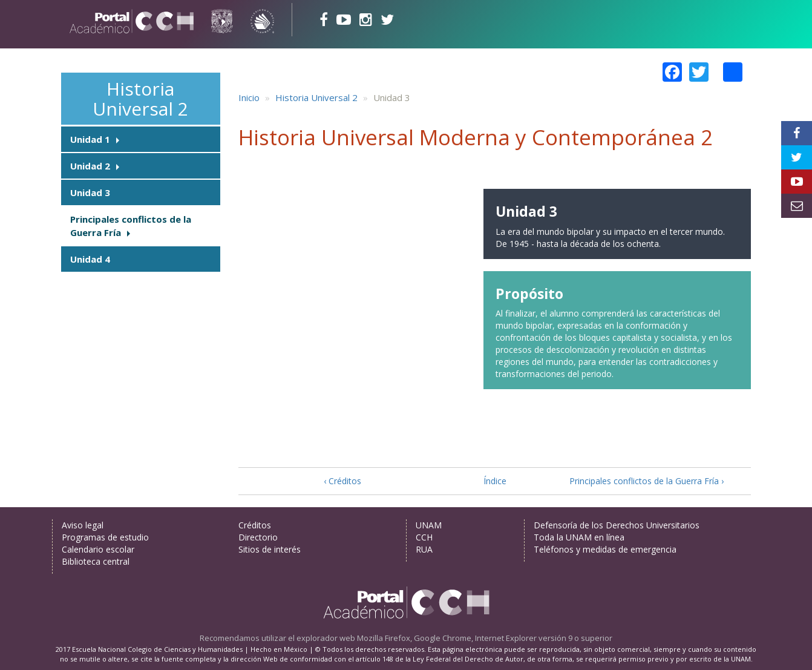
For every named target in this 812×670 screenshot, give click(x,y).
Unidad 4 (90, 259)
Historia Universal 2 (140, 99)
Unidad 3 (90, 192)
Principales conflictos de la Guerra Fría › (647, 481)
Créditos (255, 525)
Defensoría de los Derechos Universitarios (617, 525)
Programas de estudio (105, 537)
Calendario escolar (98, 549)
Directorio (258, 537)
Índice (495, 481)
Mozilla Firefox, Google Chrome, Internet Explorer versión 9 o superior (485, 638)
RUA (424, 549)
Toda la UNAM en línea (579, 537)
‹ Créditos (342, 481)
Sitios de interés (270, 549)
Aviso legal (83, 525)
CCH (424, 537)
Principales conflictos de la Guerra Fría (131, 226)
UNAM (429, 525)
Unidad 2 (90, 166)
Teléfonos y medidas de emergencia (605, 549)
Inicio (249, 97)
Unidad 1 (90, 139)
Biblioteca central (96, 561)
